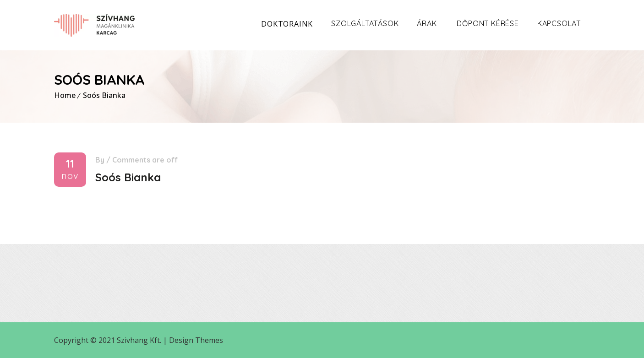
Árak (427, 23)
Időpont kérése (487, 23)
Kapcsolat (559, 23)
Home (65, 95)
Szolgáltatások (365, 23)
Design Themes (196, 340)
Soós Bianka (104, 95)
